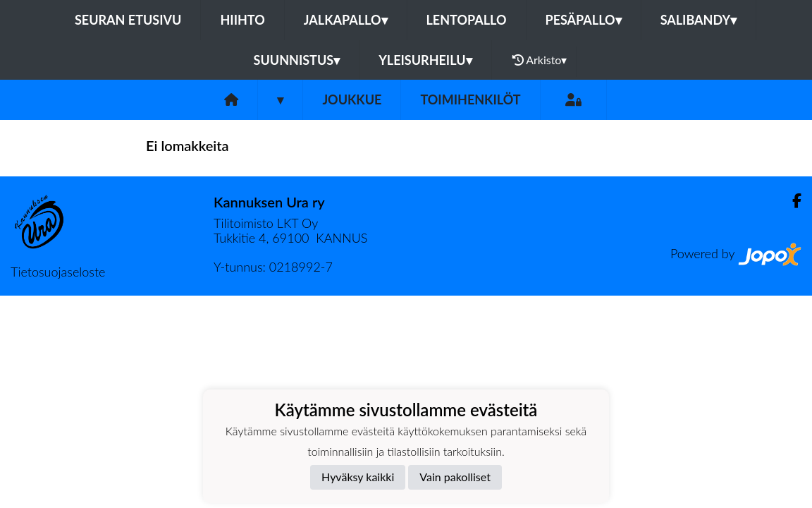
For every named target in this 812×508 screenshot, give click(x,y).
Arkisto (540, 60)
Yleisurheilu (425, 60)
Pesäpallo (584, 20)
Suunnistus (297, 60)
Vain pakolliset (455, 477)
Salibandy (699, 20)
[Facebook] (791, 201)
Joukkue (352, 99)
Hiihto (242, 20)
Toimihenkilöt (470, 99)
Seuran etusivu (128, 20)
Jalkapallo (346, 20)
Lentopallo (467, 20)
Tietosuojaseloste (58, 272)
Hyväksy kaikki (358, 477)
